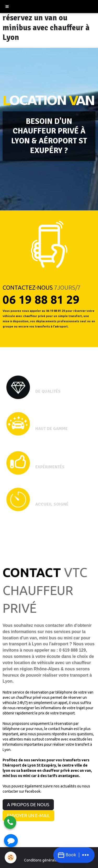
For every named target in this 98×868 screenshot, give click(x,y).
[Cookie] (11, 857)
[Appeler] (10, 822)
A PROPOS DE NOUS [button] (28, 805)
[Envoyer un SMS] (11, 841)
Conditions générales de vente (49, 860)
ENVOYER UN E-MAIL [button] (28, 815)
